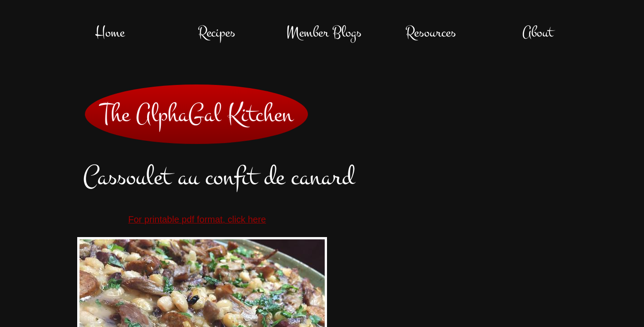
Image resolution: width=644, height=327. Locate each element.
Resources (431, 32)
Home (110, 32)
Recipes (217, 32)
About (538, 32)
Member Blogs (324, 32)
